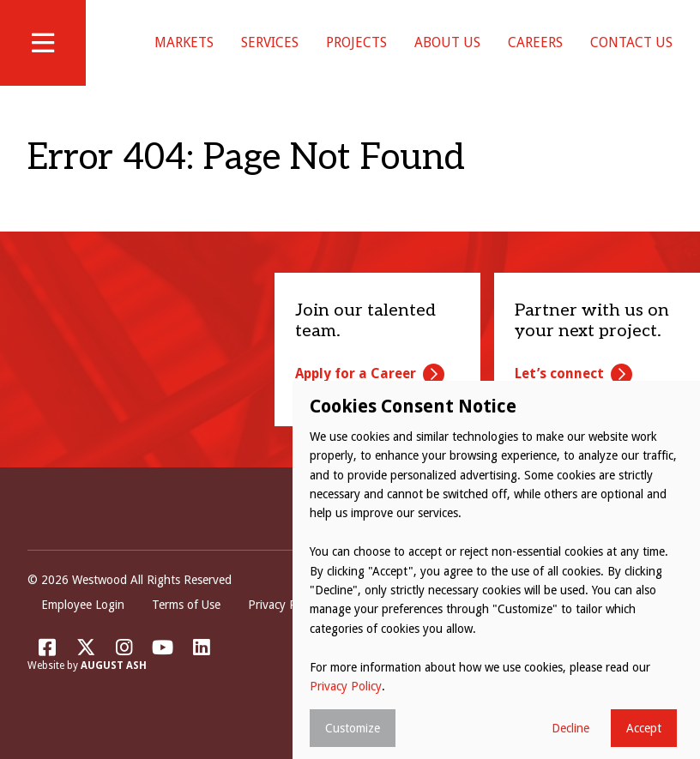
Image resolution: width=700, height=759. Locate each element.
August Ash (114, 687)
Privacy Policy (284, 626)
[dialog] (496, 570)
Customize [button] (353, 728)
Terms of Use (186, 626)
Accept (644, 728)
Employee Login (83, 626)
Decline (570, 728)
